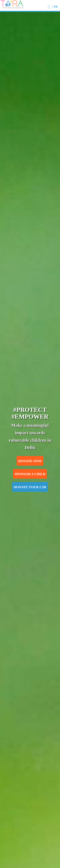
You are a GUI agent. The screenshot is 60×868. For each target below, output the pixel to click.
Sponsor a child (30, 474)
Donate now (30, 461)
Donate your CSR (30, 487)
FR (55, 7)
